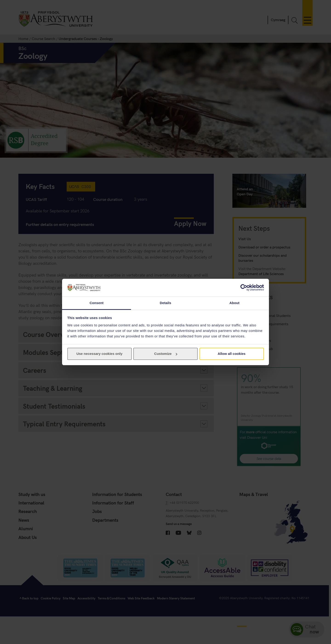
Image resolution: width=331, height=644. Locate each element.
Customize (166, 354)
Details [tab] (165, 303)
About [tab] (234, 303)
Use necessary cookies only (99, 354)
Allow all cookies (232, 354)
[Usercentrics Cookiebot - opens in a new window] (244, 288)
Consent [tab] (97, 303)
